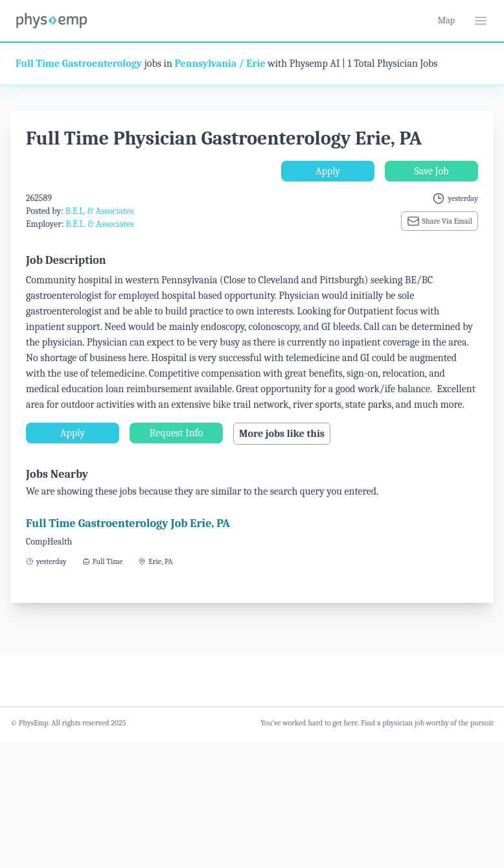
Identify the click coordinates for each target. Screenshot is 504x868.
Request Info (176, 433)
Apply (328, 171)
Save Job (431, 171)
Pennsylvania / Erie (220, 64)
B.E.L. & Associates (99, 211)
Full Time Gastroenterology (79, 64)
